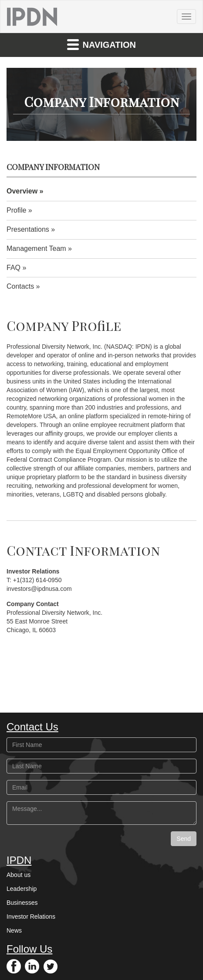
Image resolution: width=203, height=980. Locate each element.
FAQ (14, 268)
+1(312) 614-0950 (37, 580)
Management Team (36, 248)
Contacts (20, 286)
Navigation (101, 44)
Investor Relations (31, 917)
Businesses (22, 903)
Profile (16, 210)
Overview (22, 191)
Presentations (28, 229)
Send (184, 839)
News (14, 930)
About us (19, 875)
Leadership (22, 889)
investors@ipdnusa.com (39, 589)
